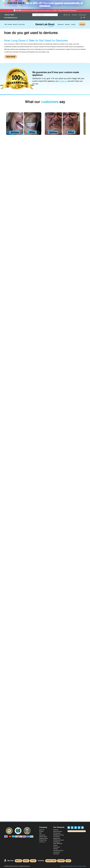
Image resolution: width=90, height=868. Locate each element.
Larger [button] (33, 861)
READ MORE (11, 57)
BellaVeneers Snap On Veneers (59, 836)
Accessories (57, 852)
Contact (73, 24)
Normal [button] (26, 861)
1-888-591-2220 (9, 15)
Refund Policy (43, 837)
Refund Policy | (74, 866)
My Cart (67, 15)
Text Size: (11, 861)
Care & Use (22, 24)
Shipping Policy (43, 838)
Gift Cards (56, 854)
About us (15, 24)
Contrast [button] (61, 861)
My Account (82, 15)
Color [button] (68, 861)
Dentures (56, 830)
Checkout (75, 15)
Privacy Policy (43, 840)
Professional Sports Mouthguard (59, 841)
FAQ (6, 24)
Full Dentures (57, 833)
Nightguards (57, 838)
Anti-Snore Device (58, 850)
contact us (63, 81)
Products (82, 24)
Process (10, 24)
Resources (61, 24)
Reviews (67, 24)
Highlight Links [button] (51, 861)
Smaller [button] (18, 861)
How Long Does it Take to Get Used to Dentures (36, 40)
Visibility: (41, 861)
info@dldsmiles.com (11, 18)
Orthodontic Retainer (57, 848)
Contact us (42, 842)
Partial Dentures (58, 831)
